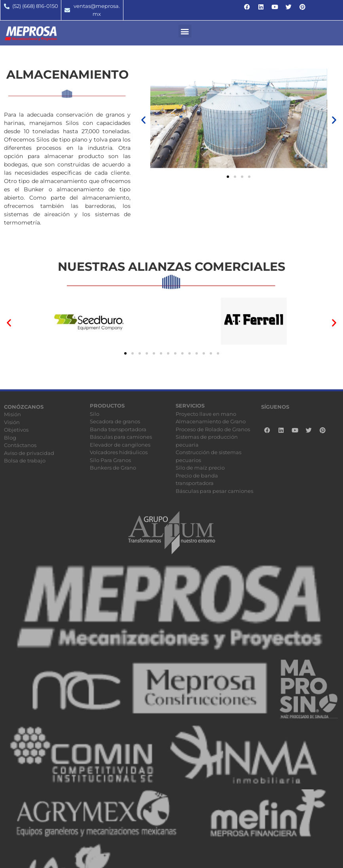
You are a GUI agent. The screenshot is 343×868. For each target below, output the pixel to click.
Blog (10, 438)
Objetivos (16, 430)
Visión (12, 422)
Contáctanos (20, 445)
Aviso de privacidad (29, 453)
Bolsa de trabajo (25, 460)
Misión (12, 414)
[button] (185, 31)
